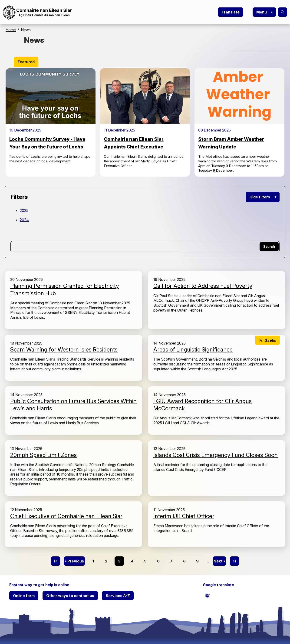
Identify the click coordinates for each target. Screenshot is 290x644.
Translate (231, 12)
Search (283, 12)
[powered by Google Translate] (208, 596)
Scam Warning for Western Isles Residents (64, 350)
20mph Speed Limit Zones (43, 455)
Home (11, 30)
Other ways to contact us (70, 596)
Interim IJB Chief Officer (184, 516)
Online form (24, 596)
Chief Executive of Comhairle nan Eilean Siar (66, 516)
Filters (19, 197)
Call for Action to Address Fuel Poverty (203, 286)
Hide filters (260, 197)
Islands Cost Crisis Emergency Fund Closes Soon (216, 455)
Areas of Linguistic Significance (193, 350)
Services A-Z (118, 596)
